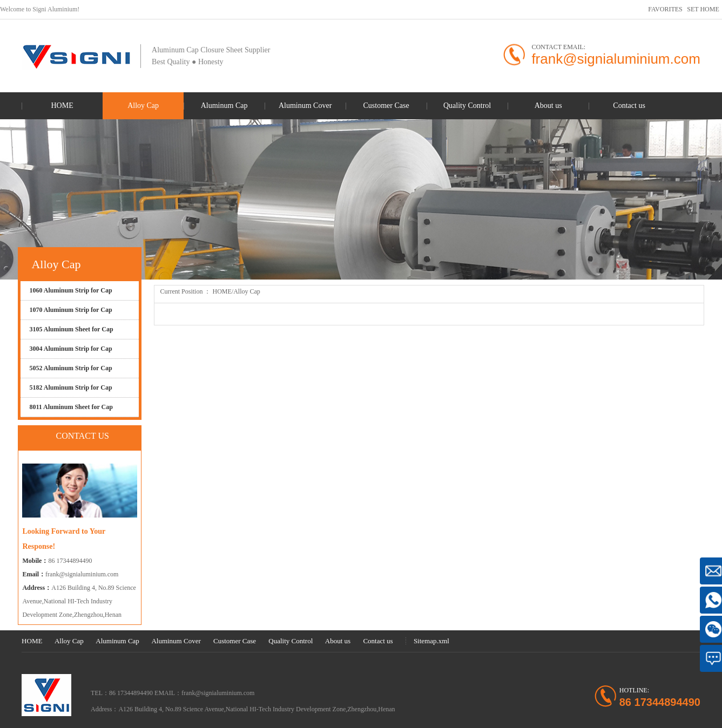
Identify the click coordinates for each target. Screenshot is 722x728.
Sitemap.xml (431, 641)
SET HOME (703, 9)
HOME (222, 291)
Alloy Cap (247, 291)
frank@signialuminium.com (82, 574)
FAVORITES (665, 9)
